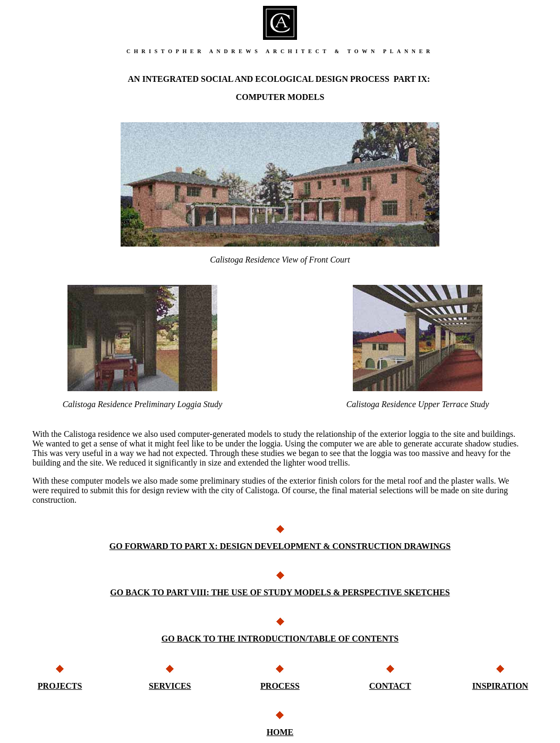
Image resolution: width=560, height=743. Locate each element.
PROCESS (280, 686)
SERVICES (170, 686)
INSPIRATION (500, 686)
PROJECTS (60, 686)
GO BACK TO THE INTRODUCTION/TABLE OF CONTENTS (280, 639)
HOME (280, 732)
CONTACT (390, 686)
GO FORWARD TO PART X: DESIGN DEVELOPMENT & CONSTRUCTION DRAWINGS (280, 546)
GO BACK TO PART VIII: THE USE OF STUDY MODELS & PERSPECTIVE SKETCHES (280, 592)
